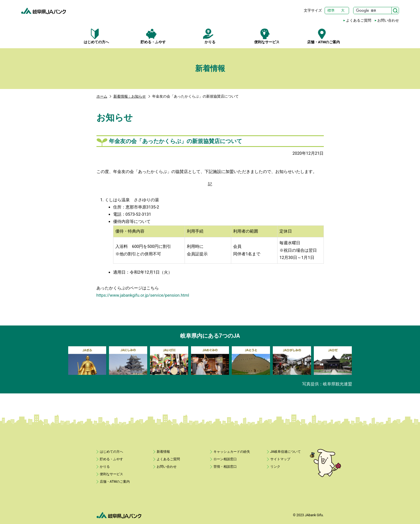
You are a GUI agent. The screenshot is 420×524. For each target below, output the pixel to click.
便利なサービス (267, 36)
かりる (210, 36)
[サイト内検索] (376, 11)
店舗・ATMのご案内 (324, 36)
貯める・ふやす (153, 36)
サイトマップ (280, 459)
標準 (331, 10)
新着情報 (163, 452)
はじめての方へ (97, 36)
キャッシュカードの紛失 (232, 452)
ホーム (102, 96)
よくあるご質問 (359, 20)
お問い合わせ (388, 20)
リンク (275, 467)
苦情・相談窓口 (225, 467)
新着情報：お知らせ (130, 96)
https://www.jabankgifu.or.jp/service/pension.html (143, 295)
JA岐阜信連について (286, 452)
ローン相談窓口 (225, 459)
